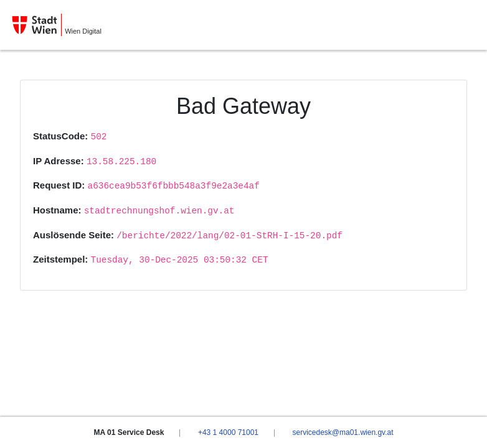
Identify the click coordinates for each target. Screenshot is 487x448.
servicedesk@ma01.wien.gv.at (343, 432)
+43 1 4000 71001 (228, 432)
